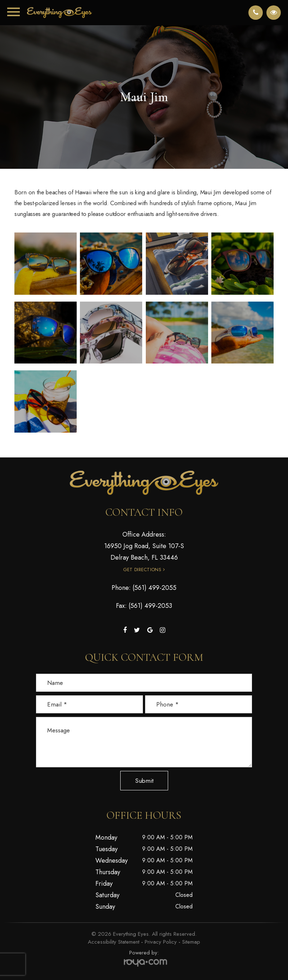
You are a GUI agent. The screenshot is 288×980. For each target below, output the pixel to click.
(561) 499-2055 (154, 588)
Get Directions (142, 570)
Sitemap (191, 942)
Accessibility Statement (114, 942)
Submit (144, 781)
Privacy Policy (161, 942)
